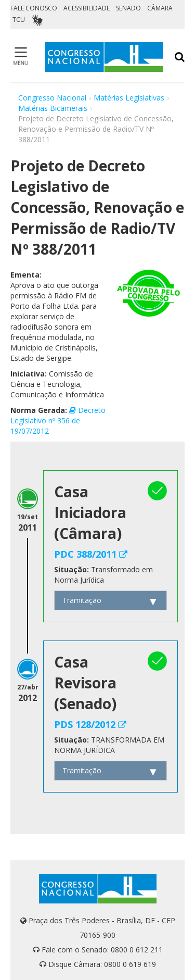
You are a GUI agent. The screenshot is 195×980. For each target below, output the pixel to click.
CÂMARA (160, 8)
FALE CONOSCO (34, 8)
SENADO (128, 8)
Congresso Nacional (52, 98)
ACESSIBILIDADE (87, 8)
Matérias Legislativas (129, 98)
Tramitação (82, 600)
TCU (19, 20)
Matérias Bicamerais (53, 108)
